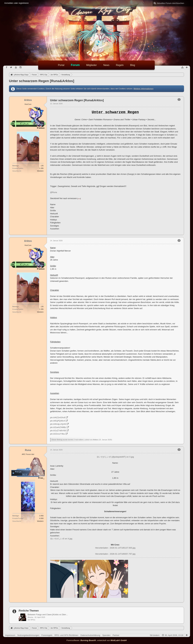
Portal (61, 65)
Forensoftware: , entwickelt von (96, 640)
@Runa (54, 192)
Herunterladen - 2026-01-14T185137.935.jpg (115, 548)
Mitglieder (92, 65)
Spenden (106, 635)
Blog (133, 65)
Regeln (120, 65)
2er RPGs (32, 620)
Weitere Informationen (143, 89)
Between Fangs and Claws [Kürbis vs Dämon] (48, 615)
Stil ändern (155, 635)
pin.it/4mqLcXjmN (58, 424)
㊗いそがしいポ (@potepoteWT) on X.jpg (115, 457)
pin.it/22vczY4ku (58, 434)
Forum (75, 65)
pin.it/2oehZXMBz (58, 427)
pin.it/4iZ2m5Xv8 (58, 417)
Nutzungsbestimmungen (28, 635)
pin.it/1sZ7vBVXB (58, 431)
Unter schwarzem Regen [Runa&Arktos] (42, 81)
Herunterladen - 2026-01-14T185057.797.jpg (115, 554)
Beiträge (16, 166)
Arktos (96, 440)
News (106, 65)
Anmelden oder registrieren (17, 3)
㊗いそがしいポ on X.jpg (61, 539)
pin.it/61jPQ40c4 (58, 421)
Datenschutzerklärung (90, 635)
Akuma (30, 617)
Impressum (10, 635)
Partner (116, 635)
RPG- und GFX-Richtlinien (66, 635)
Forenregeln (47, 635)
